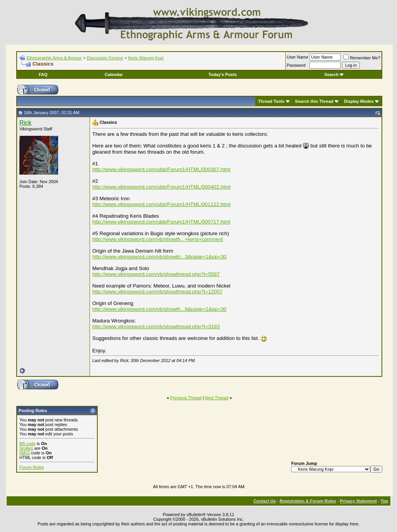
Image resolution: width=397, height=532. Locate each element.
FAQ (43, 75)
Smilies (26, 448)
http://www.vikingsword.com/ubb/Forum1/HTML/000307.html (161, 169)
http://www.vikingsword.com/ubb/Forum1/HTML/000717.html (161, 222)
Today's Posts (222, 75)
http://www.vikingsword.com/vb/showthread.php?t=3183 (156, 327)
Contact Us (264, 501)
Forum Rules (32, 467)
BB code (28, 444)
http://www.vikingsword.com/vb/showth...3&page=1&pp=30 (159, 257)
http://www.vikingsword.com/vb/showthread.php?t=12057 (157, 292)
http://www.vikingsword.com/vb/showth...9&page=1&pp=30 (159, 309)
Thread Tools (271, 101)
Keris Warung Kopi (146, 58)
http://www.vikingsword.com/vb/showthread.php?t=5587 (156, 274)
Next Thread (217, 398)
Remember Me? (362, 58)
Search (334, 75)
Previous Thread (186, 398)
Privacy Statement (358, 501)
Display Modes (359, 101)
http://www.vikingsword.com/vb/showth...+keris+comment (158, 239)
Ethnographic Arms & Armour (54, 58)
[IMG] (25, 453)
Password (296, 65)
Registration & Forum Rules (308, 501)
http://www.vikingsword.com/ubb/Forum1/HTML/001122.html (161, 204)
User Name (298, 57)
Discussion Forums (105, 58)
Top (384, 501)
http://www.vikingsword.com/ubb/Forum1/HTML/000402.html (161, 187)
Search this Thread (314, 101)
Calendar (114, 75)
